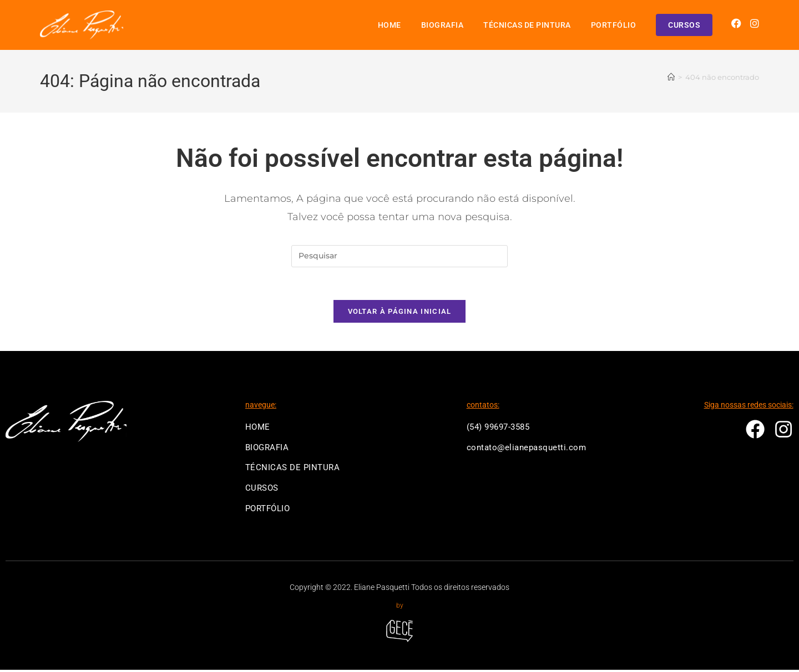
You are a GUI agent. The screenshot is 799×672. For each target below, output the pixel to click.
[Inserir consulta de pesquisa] (399, 256)
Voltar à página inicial (400, 312)
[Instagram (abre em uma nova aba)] (755, 24)
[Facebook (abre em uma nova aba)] (736, 24)
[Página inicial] (671, 77)
